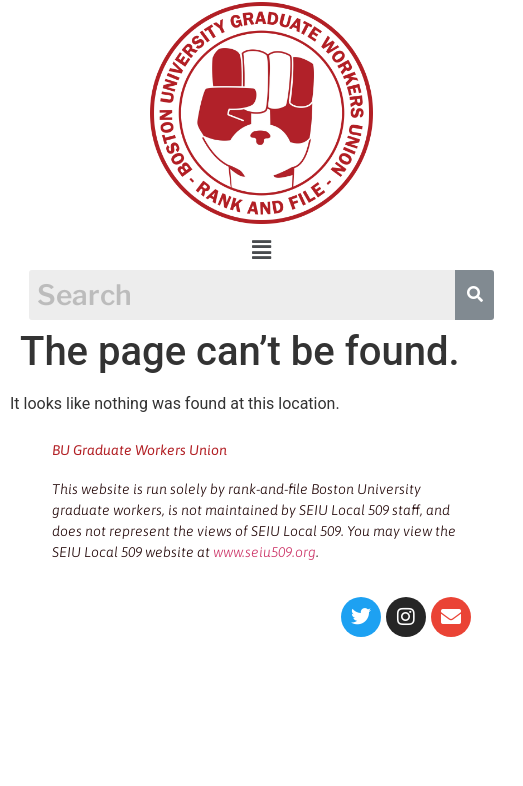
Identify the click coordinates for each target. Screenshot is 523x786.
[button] (261, 250)
